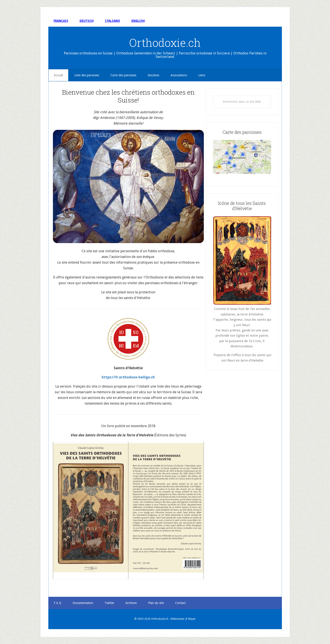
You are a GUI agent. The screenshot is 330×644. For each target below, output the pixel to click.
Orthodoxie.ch (165, 43)
